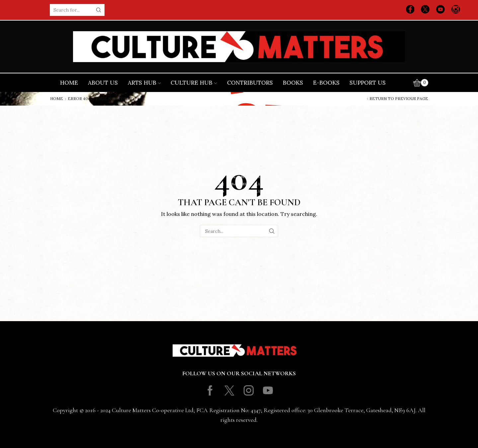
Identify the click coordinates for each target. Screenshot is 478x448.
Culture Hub (194, 83)
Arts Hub (144, 83)
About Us (103, 83)
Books (293, 83)
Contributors (250, 83)
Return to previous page (399, 99)
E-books (326, 83)
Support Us (368, 83)
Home (69, 83)
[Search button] (99, 10)
